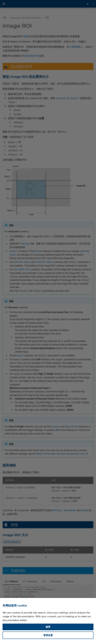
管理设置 (48, 635)
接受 (48, 627)
